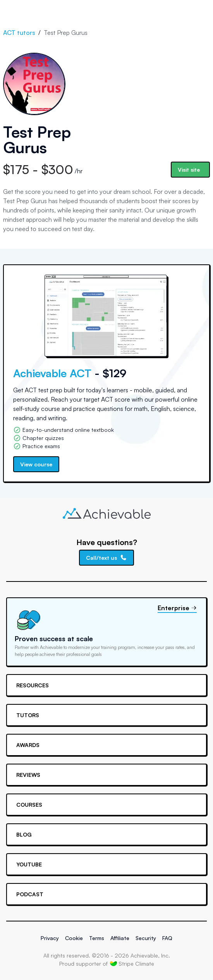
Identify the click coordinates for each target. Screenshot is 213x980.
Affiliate (120, 938)
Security (146, 938)
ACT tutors (19, 33)
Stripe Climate (132, 963)
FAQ (167, 938)
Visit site (189, 170)
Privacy (50, 938)
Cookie (74, 938)
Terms (97, 938)
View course (36, 464)
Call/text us (106, 558)
